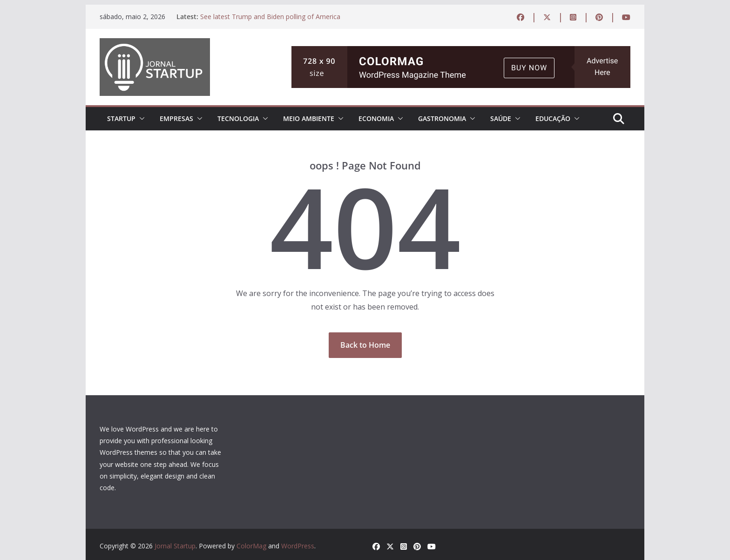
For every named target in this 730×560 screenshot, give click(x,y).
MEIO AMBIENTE (309, 118)
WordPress (298, 546)
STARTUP (121, 118)
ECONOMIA (376, 118)
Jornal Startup (175, 546)
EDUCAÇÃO (553, 118)
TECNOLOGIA (238, 118)
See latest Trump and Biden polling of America (270, 17)
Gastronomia (442, 118)
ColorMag (251, 546)
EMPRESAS (176, 118)
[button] (140, 119)
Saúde (501, 118)
